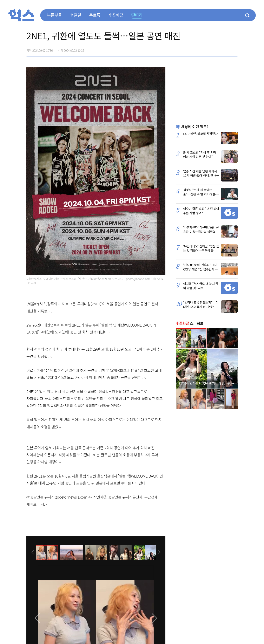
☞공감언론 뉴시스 (40, 497)
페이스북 (208, 49)
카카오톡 (226, 49)
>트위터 (217, 49)
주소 (234, 49)
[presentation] (32, 552)
